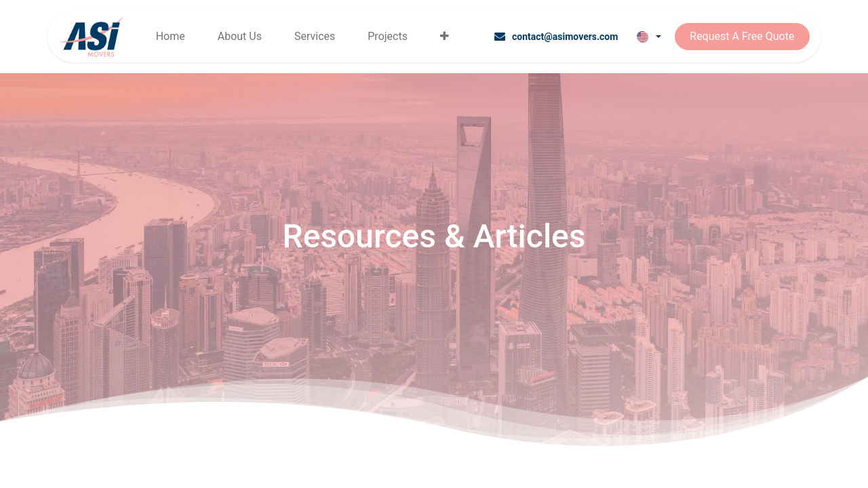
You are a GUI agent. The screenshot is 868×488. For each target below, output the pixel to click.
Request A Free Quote (742, 36)
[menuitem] (171, 37)
